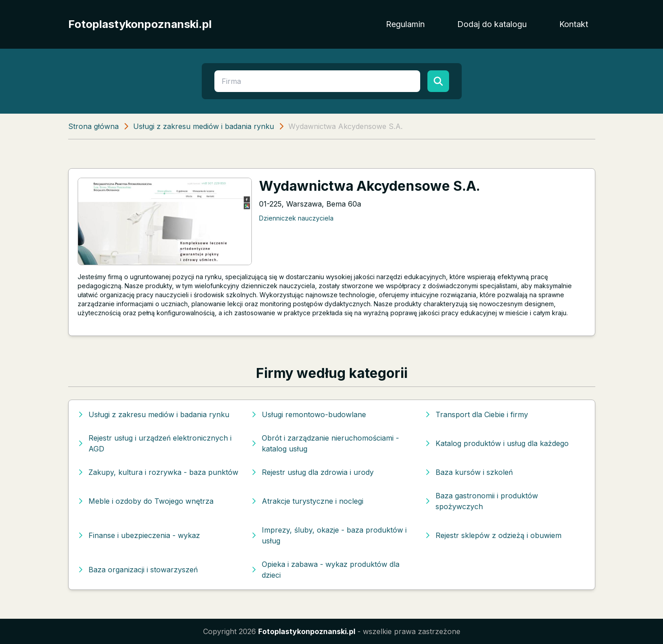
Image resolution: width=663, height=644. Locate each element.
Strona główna (93, 126)
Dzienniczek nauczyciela (296, 218)
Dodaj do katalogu (492, 24)
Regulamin (405, 24)
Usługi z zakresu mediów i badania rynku (204, 126)
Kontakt (574, 24)
